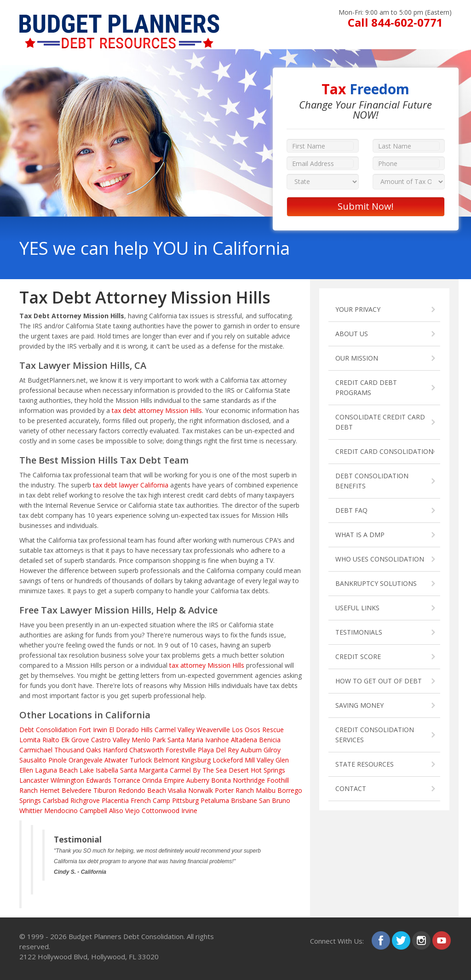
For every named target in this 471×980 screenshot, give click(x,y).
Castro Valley (110, 740)
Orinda (152, 780)
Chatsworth (146, 750)
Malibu (266, 790)
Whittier (31, 811)
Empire (174, 780)
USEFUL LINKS (357, 608)
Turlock (141, 760)
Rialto (51, 740)
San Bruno (275, 800)
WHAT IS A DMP (360, 535)
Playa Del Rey (218, 750)
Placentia (115, 800)
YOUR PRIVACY (358, 309)
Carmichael (36, 750)
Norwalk (201, 790)
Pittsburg (185, 800)
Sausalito (33, 760)
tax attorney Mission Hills (207, 665)
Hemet (50, 790)
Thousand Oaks (78, 750)
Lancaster (34, 780)
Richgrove (85, 800)
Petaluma (215, 800)
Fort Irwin (93, 730)
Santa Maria (185, 740)
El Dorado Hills (131, 730)
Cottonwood (161, 811)
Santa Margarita (144, 770)
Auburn (251, 750)
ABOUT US (352, 334)
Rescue (273, 730)
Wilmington (67, 780)
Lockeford (228, 760)
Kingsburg (196, 760)
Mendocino (61, 811)
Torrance (127, 780)
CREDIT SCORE (358, 656)
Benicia (270, 740)
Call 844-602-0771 (395, 22)
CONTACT (351, 788)
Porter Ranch (234, 790)
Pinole (57, 760)
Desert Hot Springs (257, 770)
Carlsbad (56, 800)
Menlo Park (149, 740)
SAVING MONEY (359, 705)
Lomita (30, 740)
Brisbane (244, 800)
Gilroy (272, 750)
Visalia (177, 790)
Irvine (189, 811)
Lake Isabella (99, 770)
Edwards (99, 780)
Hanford (115, 750)
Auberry (198, 780)
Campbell (93, 811)
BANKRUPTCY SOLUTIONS (376, 583)
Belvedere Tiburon (89, 790)
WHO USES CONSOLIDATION (380, 559)
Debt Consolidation (48, 730)
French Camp (150, 800)
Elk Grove (75, 740)
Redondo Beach (142, 790)
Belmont (167, 760)
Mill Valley (259, 760)
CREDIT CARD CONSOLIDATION (384, 451)
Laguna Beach (56, 770)
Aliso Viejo (124, 811)
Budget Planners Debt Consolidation (126, 936)
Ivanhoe (217, 740)
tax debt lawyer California (131, 485)
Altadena (244, 740)
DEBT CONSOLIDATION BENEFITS (372, 481)
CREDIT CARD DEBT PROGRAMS (366, 387)
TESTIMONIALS (359, 632)
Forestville (181, 750)
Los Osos (246, 730)
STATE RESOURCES (365, 764)
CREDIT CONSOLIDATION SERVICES (375, 735)
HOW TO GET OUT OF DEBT (379, 681)
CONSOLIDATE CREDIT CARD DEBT (380, 422)
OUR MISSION (357, 358)
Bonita (221, 780)
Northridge (249, 780)
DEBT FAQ (351, 510)
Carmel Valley (175, 730)
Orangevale (86, 760)
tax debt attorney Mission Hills (157, 410)
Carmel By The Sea (198, 770)
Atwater (116, 760)
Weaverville (213, 730)
